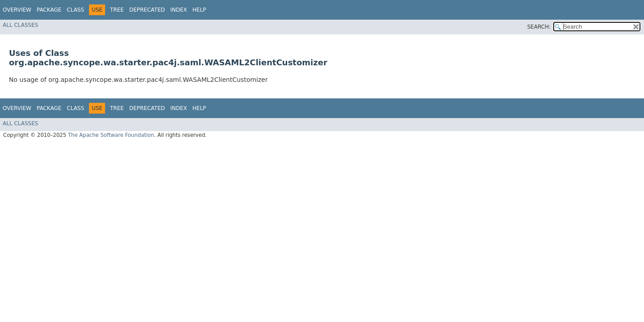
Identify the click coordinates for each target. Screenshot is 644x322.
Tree (117, 10)
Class (75, 10)
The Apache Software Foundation (111, 135)
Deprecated (147, 10)
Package (49, 10)
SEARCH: (539, 27)
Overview (17, 10)
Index (179, 10)
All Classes (20, 25)
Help (199, 10)
